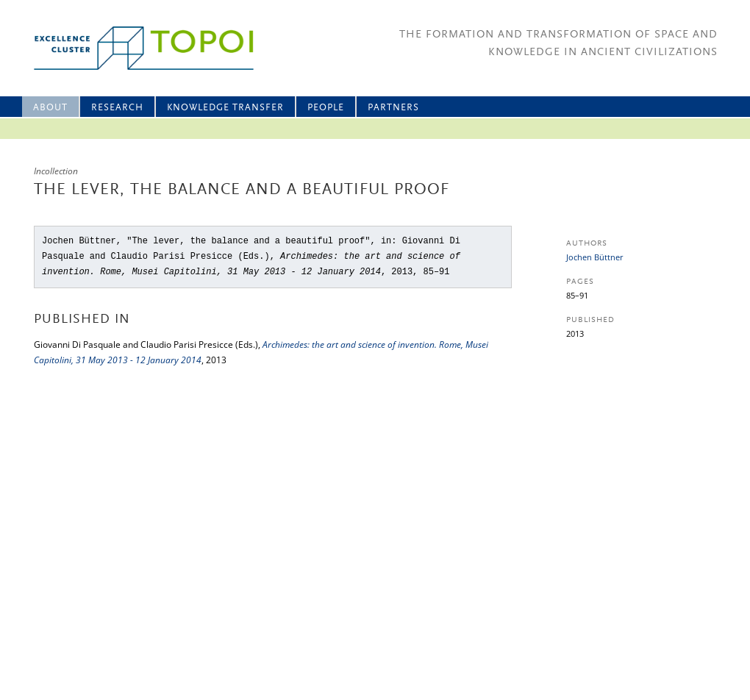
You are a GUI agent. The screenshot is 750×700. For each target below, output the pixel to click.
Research (117, 108)
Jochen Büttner (595, 257)
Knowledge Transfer (225, 108)
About (50, 108)
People (326, 108)
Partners (393, 108)
